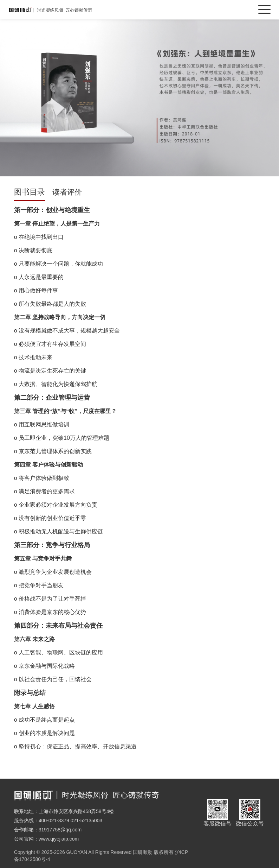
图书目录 (30, 192)
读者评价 (67, 192)
